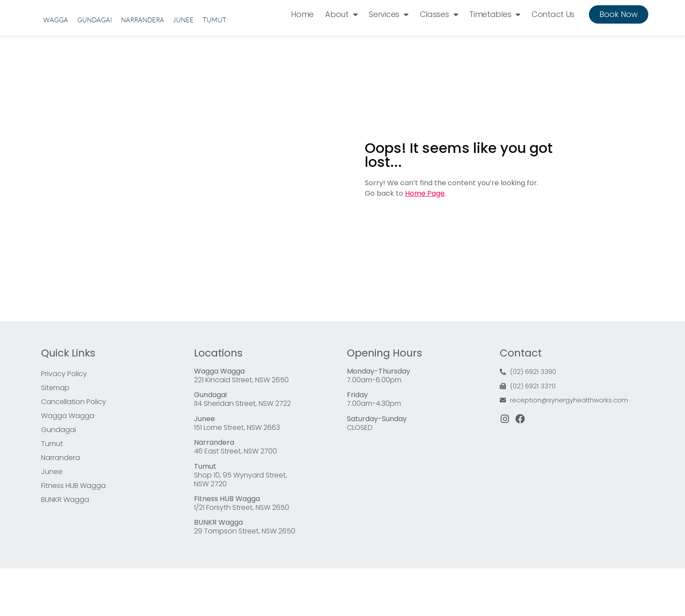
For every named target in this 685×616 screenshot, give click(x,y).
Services (388, 38)
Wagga (56, 69)
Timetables (495, 38)
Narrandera (143, 69)
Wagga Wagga (68, 463)
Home (302, 38)
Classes (439, 38)
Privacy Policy (64, 421)
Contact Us (553, 38)
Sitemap (55, 435)
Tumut (214, 69)
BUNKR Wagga (65, 547)
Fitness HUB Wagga (73, 533)
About (341, 38)
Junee (183, 69)
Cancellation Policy (74, 449)
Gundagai (95, 69)
